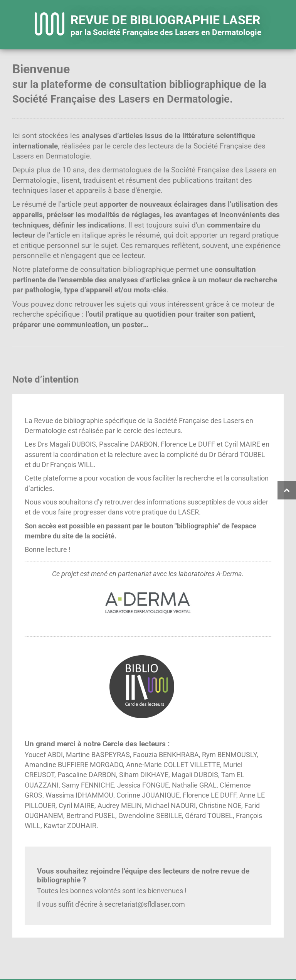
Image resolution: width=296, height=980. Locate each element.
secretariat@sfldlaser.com (145, 904)
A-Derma (229, 574)
